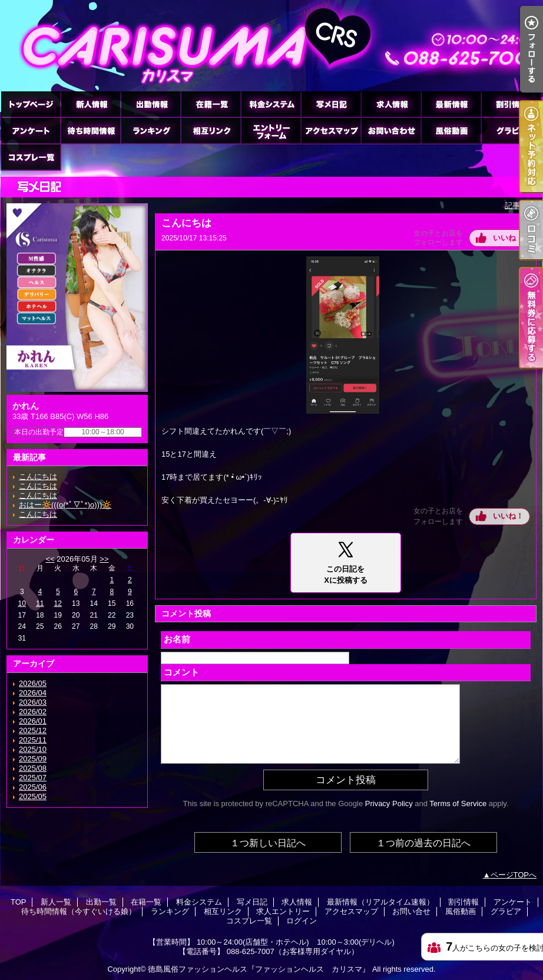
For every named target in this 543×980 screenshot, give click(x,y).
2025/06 (33, 787)
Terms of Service (458, 804)
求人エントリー (271, 131)
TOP (31, 104)
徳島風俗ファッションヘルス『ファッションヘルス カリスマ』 (259, 969)
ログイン (302, 921)
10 (22, 603)
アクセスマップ (331, 131)
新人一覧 (91, 104)
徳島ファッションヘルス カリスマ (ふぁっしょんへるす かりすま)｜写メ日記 (271, 46)
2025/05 (33, 796)
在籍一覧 (211, 104)
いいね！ (508, 238)
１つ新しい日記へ (268, 843)
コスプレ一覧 (31, 157)
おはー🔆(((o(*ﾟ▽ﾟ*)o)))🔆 (65, 505)
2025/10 (33, 749)
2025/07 (33, 778)
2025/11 (33, 740)
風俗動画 (451, 131)
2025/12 (33, 730)
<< (50, 559)
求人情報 (391, 104)
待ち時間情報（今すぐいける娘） (91, 131)
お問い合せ (391, 131)
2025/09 (33, 759)
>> (104, 559)
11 (40, 603)
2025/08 (33, 768)
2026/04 (33, 693)
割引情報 (511, 104)
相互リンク (211, 131)
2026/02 (33, 712)
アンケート (31, 131)
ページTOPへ (514, 875)
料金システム (271, 104)
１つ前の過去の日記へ (423, 843)
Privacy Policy (389, 804)
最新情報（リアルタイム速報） (451, 104)
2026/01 (33, 721)
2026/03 (33, 702)
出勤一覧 (151, 104)
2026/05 (33, 683)
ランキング (151, 131)
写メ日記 (331, 104)
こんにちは (38, 476)
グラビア (511, 131)
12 (58, 603)
